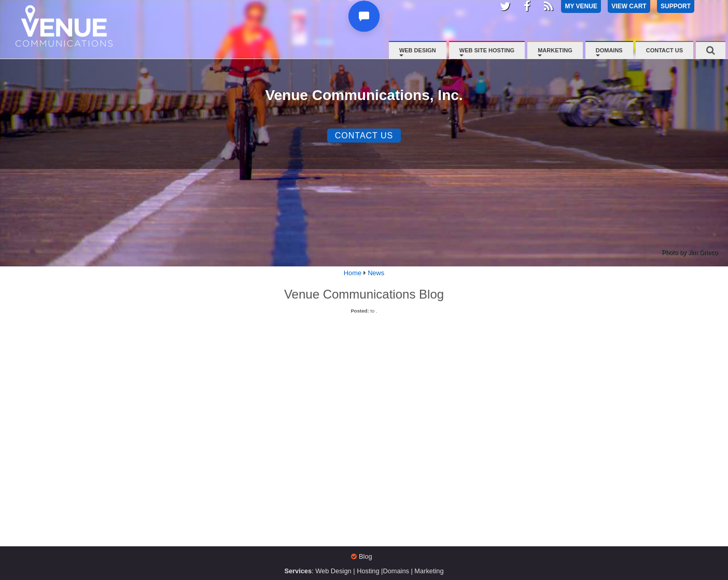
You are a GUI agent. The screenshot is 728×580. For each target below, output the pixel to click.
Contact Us (664, 50)
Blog (366, 556)
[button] (365, 22)
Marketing (555, 50)
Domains (609, 50)
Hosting (368, 571)
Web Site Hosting (487, 50)
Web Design (418, 50)
